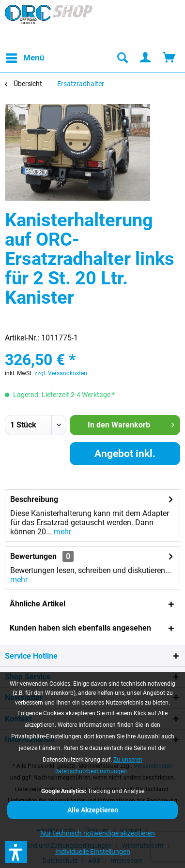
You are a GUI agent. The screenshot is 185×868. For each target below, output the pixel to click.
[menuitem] (25, 58)
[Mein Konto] (146, 58)
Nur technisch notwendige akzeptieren (98, 833)
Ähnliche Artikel (38, 604)
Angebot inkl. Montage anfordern (125, 456)
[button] (16, 852)
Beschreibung (34, 499)
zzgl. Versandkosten (61, 373)
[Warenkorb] (170, 58)
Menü (25, 56)
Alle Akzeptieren (93, 810)
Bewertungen (33, 556)
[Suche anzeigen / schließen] (122, 58)
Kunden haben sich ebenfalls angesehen (80, 628)
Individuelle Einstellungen (93, 852)
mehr (62, 532)
